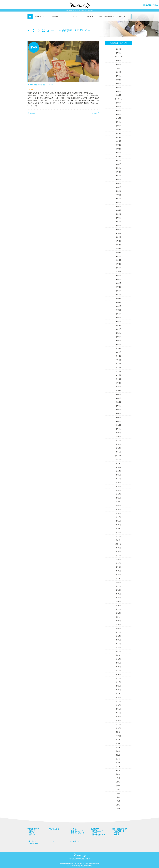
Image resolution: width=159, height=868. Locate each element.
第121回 (118, 348)
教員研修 (116, 835)
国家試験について (98, 831)
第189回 (118, 87)
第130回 (118, 314)
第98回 (118, 437)
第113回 (118, 379)
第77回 (118, 517)
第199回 (118, 49)
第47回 (118, 632)
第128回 (118, 321)
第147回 (118, 249)
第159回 (118, 203)
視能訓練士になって (77, 831)
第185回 (118, 103)
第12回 (118, 767)
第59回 (118, 586)
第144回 (118, 260)
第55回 (118, 602)
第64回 (118, 567)
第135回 (118, 295)
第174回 (118, 145)
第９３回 (118, 456)
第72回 (118, 536)
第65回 (118, 563)
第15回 (118, 755)
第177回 (118, 133)
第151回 (118, 233)
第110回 (118, 391)
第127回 (118, 325)
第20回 (118, 736)
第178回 (118, 130)
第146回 (118, 252)
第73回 (118, 532)
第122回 (118, 344)
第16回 (118, 751)
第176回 (118, 137)
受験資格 (95, 833)
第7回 (118, 786)
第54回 (118, 605)
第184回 (118, 107)
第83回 (118, 494)
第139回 (118, 279)
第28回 (118, 705)
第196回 (118, 61)
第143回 (118, 264)
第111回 (118, 387)
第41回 (118, 655)
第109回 (118, 394)
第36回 (33, 113)
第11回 (118, 770)
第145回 (118, 256)
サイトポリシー (75, 841)
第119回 (118, 356)
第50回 (118, 621)
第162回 (118, 187)
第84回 (118, 490)
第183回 (118, 110)
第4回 (118, 797)
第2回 (118, 805)
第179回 (118, 126)
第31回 (118, 694)
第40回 (118, 659)
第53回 (118, 609)
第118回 (118, 360)
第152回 (118, 229)
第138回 (118, 283)
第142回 (118, 268)
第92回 (118, 460)
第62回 (118, 575)
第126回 (118, 329)
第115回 (118, 371)
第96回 (118, 444)
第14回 (118, 759)
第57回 (118, 594)
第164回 (118, 183)
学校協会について (41, 16)
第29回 (118, 701)
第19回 (118, 740)
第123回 (118, 341)
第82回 (118, 498)
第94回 (118, 452)
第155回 (118, 218)
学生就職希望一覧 (119, 831)
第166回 (118, 176)
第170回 (118, 160)
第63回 (118, 571)
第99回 (118, 433)
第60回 (118, 582)
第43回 (118, 648)
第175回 (118, 141)
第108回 (118, 398)
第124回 (118, 337)
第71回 (118, 540)
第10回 (118, 774)
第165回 (118, 179)
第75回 (118, 525)
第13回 (118, 763)
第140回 (118, 275)
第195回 (118, 64)
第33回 (118, 686)
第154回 (118, 222)
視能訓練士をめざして (118, 43)
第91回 (118, 463)
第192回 (118, 76)
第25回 (118, 717)
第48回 (118, 628)
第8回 (118, 782)
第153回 (118, 226)
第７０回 (118, 544)
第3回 (118, 801)
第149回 (118, 241)
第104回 (118, 414)
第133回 (118, 302)
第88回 (118, 475)
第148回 (118, 245)
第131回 (118, 310)
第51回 (118, 617)
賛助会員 (31, 833)
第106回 (118, 406)
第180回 (118, 122)
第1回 (118, 809)
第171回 (118, 156)
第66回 (118, 559)
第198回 (118, 53)
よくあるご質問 (33, 843)
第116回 (118, 367)
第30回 (118, 697)
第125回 (118, 333)
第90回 (118, 467)
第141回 (118, 272)
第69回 (118, 548)
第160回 (118, 199)
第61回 (118, 579)
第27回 (118, 709)
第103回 (118, 417)
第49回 (118, 625)
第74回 (118, 529)
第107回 (118, 402)
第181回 (118, 118)
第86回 (118, 483)
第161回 (118, 195)
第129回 (118, 318)
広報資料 (116, 833)
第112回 (118, 383)
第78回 (118, 513)
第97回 (118, 440)
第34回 (118, 682)
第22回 (118, 728)
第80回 (118, 506)
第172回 (118, 153)
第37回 (118, 671)
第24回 (118, 720)
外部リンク (32, 835)
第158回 (118, 206)
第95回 (118, 448)
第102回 (118, 421)
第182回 (118, 114)
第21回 (118, 732)
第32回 (118, 690)
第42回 (118, 651)
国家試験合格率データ (99, 835)
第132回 (118, 306)
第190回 (118, 84)
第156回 (118, 214)
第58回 (118, 590)
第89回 (118, 471)
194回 (118, 68)
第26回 (118, 713)
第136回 (118, 291)
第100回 (118, 429)
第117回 (118, 364)
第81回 (118, 502)
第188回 (118, 91)
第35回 (118, 678)
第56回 (118, 598)
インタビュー (74, 16)
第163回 (118, 191)
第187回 (118, 95)
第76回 (118, 521)
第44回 (118, 644)
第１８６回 (118, 99)
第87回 (118, 479)
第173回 (118, 149)
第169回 (118, 164)
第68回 (118, 552)
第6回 (118, 790)
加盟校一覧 (32, 831)
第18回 (118, 744)
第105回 (118, 410)
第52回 (118, 613)
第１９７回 (118, 57)
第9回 (118, 778)
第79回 (118, 509)
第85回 (118, 486)
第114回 (118, 375)
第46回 (118, 636)
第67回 (118, 556)
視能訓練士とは (57, 16)
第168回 (118, 168)
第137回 (118, 287)
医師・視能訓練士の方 (107, 16)
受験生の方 (90, 16)
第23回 (118, 724)
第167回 (118, 172)
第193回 (118, 72)
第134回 (118, 298)
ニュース (52, 841)
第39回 (118, 663)
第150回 (118, 237)
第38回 (94, 113)
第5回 (118, 793)
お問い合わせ (123, 16)
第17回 (118, 747)
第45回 (118, 640)
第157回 (118, 210)
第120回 (118, 352)
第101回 (118, 425)
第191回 (118, 80)
